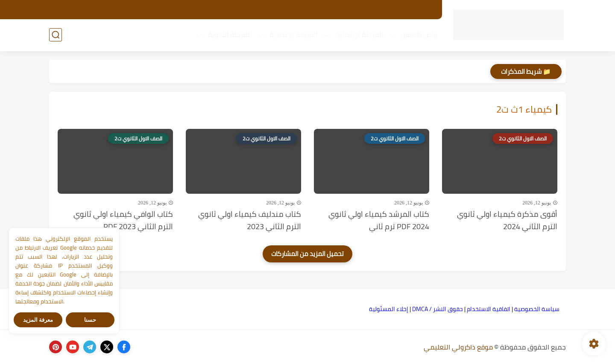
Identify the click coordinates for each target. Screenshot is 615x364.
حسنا (90, 320)
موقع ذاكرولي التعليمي (458, 347)
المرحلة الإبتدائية (359, 35)
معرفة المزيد (38, 320)
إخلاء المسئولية (389, 309)
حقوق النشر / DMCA (438, 309)
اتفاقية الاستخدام (489, 309)
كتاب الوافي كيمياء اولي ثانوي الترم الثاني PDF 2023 (123, 221)
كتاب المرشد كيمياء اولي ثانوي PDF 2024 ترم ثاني (379, 221)
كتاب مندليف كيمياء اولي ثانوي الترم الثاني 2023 (250, 221)
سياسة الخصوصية (537, 309)
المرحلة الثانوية (230, 35)
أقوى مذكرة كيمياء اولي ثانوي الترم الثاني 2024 (507, 221)
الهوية (363, 10)
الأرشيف (422, 10)
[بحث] (56, 35)
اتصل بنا (334, 10)
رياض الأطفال (419, 35)
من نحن (392, 10)
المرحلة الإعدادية (293, 35)
